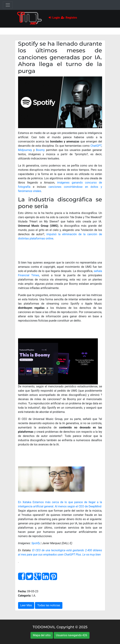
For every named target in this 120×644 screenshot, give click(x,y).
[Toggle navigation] (8, 5)
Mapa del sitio (42, 635)
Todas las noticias (49, 605)
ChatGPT (96, 146)
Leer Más (26, 605)
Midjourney (25, 150)
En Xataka (25, 502)
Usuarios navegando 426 (72, 635)
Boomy (40, 150)
